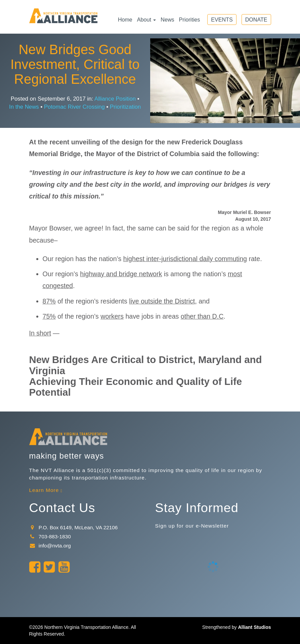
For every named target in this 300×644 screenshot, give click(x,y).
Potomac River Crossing (74, 107)
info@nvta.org (50, 546)
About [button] (147, 20)
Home (125, 20)
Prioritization (125, 107)
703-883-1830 (50, 536)
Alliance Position (115, 99)
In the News (24, 107)
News (167, 20)
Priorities (190, 20)
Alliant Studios (255, 627)
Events (222, 20)
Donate (256, 20)
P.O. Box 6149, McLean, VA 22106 (74, 527)
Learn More (44, 490)
